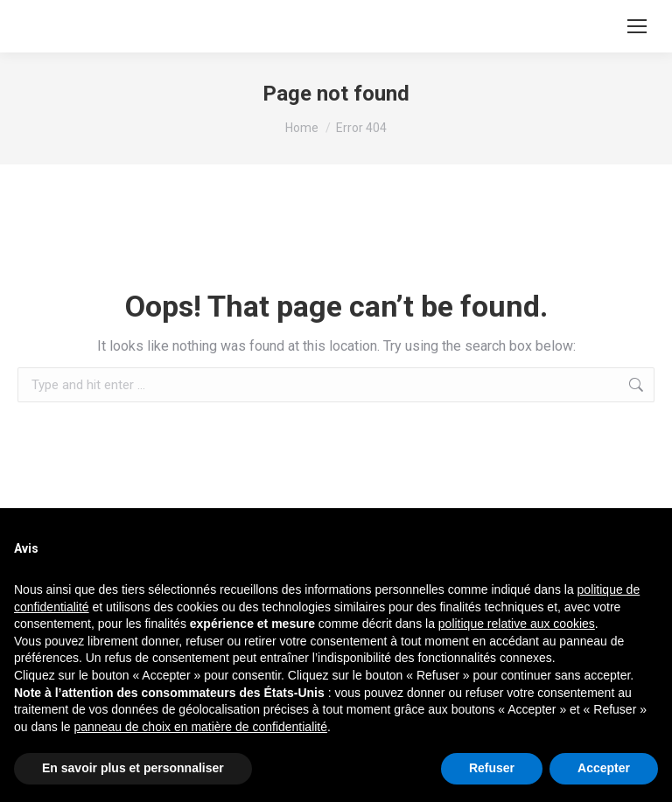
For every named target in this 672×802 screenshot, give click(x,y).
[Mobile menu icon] (637, 26)
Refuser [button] (492, 768)
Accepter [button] (604, 768)
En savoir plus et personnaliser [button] (133, 768)
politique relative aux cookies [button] (517, 624)
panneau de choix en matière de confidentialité (201, 727)
